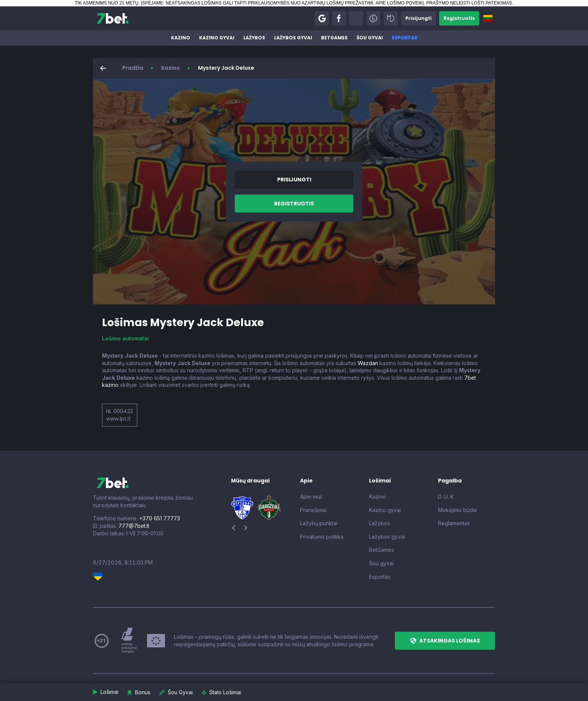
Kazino (181, 38)
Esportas (405, 38)
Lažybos (254, 38)
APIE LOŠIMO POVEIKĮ (400, 3)
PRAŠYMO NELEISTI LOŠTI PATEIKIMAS (469, 3)
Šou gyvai (370, 38)
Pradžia (133, 68)
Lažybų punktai (319, 523)
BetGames (334, 38)
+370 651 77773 (160, 518)
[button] (322, 18)
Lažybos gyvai (293, 38)
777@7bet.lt (134, 526)
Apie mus (311, 497)
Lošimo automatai (125, 338)
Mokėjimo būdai (457, 510)
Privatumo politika (322, 537)
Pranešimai (313, 510)
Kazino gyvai (217, 38)
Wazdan (368, 363)
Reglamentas (454, 523)
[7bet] (113, 18)
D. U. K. (446, 497)
